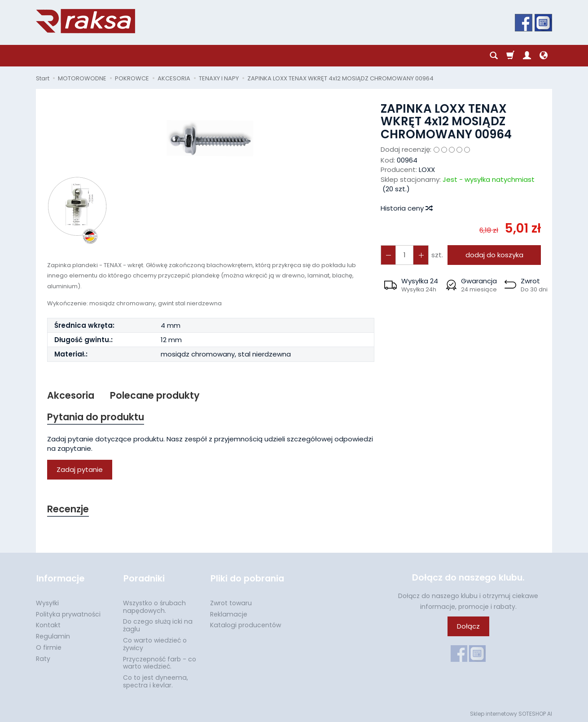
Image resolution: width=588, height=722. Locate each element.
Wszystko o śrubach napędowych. (154, 606)
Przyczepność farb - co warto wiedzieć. (160, 662)
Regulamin (53, 635)
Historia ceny (406, 208)
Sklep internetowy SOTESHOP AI (511, 713)
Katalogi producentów (246, 624)
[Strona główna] (86, 21)
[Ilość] (404, 255)
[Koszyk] (510, 56)
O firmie (49, 647)
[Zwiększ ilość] (388, 255)
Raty (43, 658)
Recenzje (68, 509)
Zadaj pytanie (80, 470)
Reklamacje (229, 613)
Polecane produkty (155, 395)
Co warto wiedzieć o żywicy (155, 643)
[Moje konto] (527, 56)
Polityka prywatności (68, 613)
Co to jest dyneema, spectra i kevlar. (156, 680)
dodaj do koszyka (494, 255)
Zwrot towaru (231, 602)
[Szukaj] (494, 56)
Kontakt (48, 624)
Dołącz (468, 627)
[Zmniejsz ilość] (421, 255)
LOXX (427, 169)
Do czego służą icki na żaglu (158, 624)
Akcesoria (71, 395)
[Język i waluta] (544, 56)
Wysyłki (47, 602)
